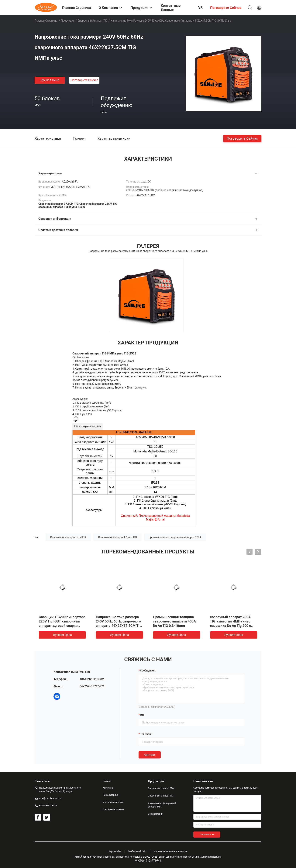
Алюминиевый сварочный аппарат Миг (162, 805)
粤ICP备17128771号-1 (148, 861)
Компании (108, 788)
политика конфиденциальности (171, 851)
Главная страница (46, 21)
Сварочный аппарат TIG (93, 21)
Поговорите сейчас (84, 80)
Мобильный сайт (137, 851)
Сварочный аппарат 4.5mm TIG (117, 537)
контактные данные (113, 809)
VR (200, 7)
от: (142, 715)
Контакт (150, 755)
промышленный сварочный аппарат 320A (175, 537)
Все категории (156, 814)
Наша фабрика (110, 795)
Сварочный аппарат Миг (161, 788)
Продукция (68, 21)
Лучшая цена (50, 80)
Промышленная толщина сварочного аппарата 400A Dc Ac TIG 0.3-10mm (174, 621)
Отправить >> (207, 835)
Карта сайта (115, 851)
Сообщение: (148, 671)
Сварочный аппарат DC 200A (68, 537)
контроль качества (113, 802)
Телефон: (146, 734)
